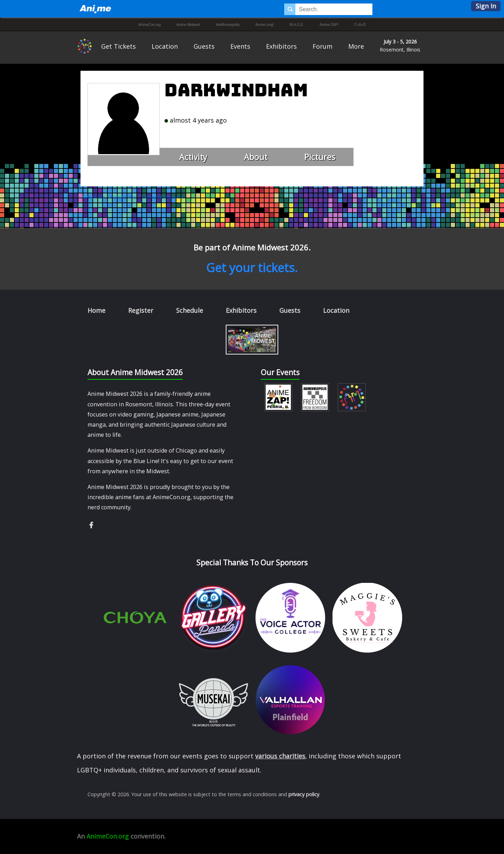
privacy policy (304, 794)
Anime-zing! (265, 25)
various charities (280, 756)
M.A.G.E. (297, 25)
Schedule (190, 310)
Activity (193, 157)
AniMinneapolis (228, 25)
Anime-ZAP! (329, 25)
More (356, 46)
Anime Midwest (188, 25)
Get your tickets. (252, 268)
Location (165, 46)
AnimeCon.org (149, 25)
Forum (323, 46)
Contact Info (94, 197)
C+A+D (360, 25)
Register (141, 310)
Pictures (320, 157)
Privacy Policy (123, 197)
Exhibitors (281, 46)
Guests (204, 46)
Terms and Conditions (162, 197)
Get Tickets (118, 46)
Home (96, 310)
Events (240, 46)
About (256, 157)
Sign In (486, 6)
